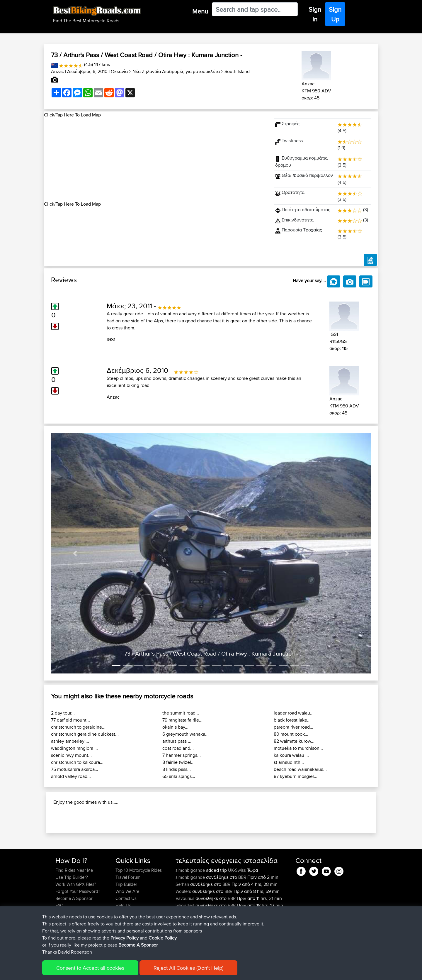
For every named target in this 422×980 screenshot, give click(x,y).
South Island (237, 71)
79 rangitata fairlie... (182, 720)
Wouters (184, 929)
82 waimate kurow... (294, 741)
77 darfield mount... (70, 720)
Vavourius (186, 936)
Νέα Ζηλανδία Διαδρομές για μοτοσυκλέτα (176, 71)
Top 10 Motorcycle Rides (139, 908)
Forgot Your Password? (78, 929)
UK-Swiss (237, 908)
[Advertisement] (155, 160)
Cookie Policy (163, 971)
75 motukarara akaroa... (75, 769)
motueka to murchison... (298, 748)
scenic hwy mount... (71, 755)
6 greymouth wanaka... (186, 734)
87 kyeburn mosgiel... (296, 776)
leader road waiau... (294, 713)
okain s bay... (175, 727)
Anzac (57, 71)
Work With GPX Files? (76, 922)
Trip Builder (126, 922)
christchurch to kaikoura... (77, 762)
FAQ (59, 943)
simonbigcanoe (191, 908)
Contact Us (126, 936)
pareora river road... (293, 727)
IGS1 (111, 340)
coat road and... (178, 748)
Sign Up (335, 14)
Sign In (315, 14)
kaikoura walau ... (291, 755)
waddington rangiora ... (74, 748)
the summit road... (181, 713)
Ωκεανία (119, 71)
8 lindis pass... (177, 769)
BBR (242, 915)
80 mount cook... (291, 734)
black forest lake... (292, 720)
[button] (75, 553)
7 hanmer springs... (182, 755)
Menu (200, 11)
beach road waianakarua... (300, 769)
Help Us (123, 943)
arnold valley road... (71, 776)
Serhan (183, 922)
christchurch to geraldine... (78, 727)
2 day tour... (63, 713)
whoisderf (186, 943)
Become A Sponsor (74, 936)
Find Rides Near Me (74, 908)
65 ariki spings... (179, 776)
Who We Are (127, 929)
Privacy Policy (134, 971)
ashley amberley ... (70, 741)
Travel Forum (128, 915)
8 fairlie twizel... (178, 762)
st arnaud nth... (289, 762)
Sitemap (110, 971)
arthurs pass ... (177, 741)
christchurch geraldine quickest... (85, 734)
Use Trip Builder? (72, 915)
